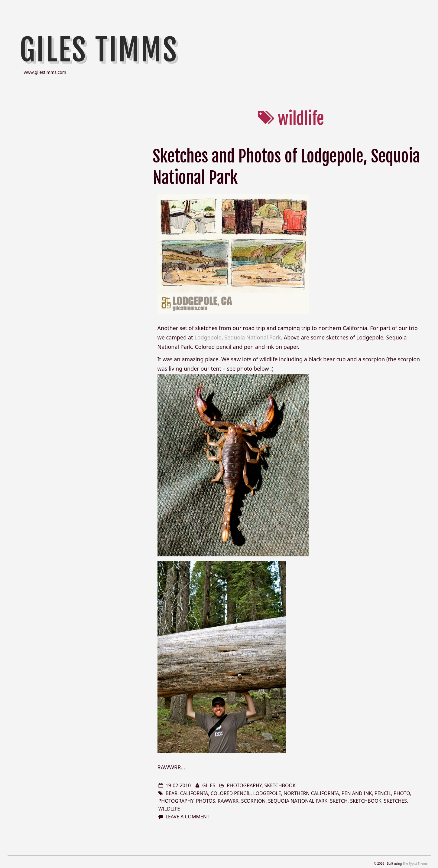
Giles (209, 785)
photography (244, 785)
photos (205, 801)
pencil (383, 793)
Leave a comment (188, 817)
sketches (395, 801)
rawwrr (228, 801)
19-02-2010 (178, 785)
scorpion (253, 801)
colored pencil (231, 793)
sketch (339, 801)
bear (172, 793)
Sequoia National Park (253, 337)
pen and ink (357, 793)
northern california (311, 793)
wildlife (169, 809)
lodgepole (267, 793)
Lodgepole (208, 337)
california (194, 793)
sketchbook (280, 785)
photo (402, 793)
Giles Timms (99, 50)
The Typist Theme (415, 863)
